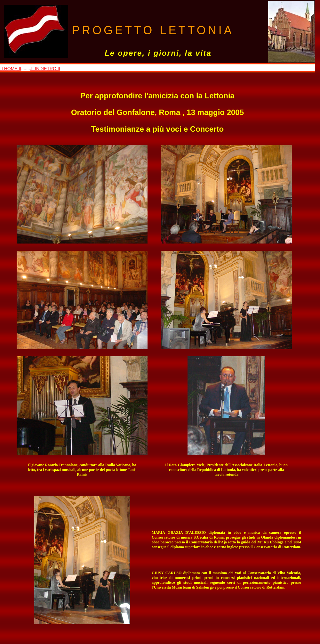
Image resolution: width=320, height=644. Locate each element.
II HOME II (11, 69)
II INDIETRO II (45, 69)
